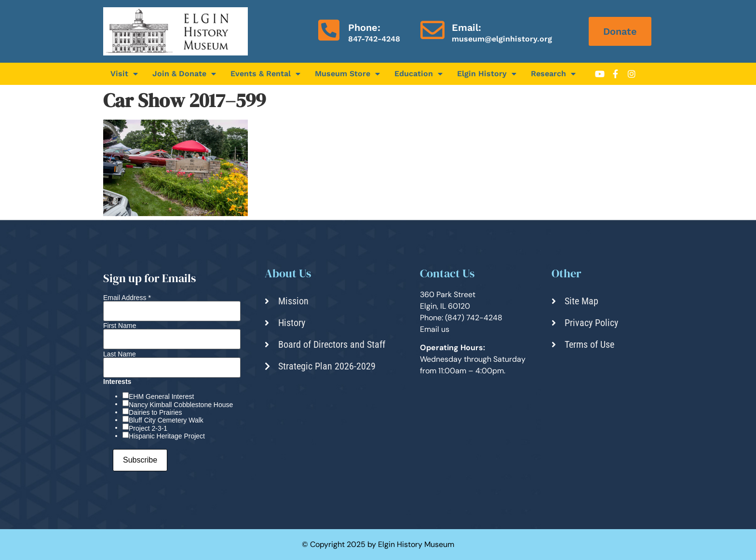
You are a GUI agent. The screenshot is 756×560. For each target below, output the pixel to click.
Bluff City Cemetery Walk (166, 420)
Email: (466, 27)
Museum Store (347, 74)
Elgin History (487, 74)
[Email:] (432, 30)
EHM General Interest (161, 396)
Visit (124, 74)
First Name (120, 326)
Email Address (127, 298)
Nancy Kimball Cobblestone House (181, 405)
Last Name (120, 354)
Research (553, 74)
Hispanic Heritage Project (167, 436)
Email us (435, 329)
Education (418, 74)
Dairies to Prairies (155, 412)
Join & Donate (184, 74)
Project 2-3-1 (148, 428)
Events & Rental (265, 74)
